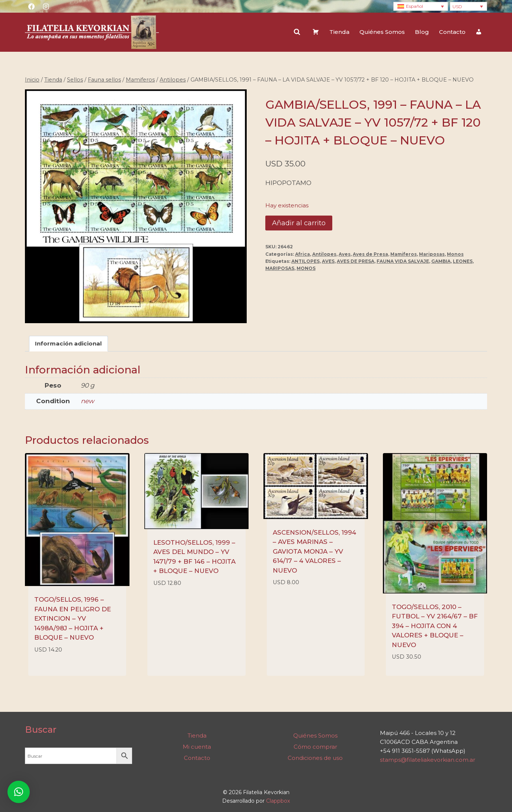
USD (457, 7)
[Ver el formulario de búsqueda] (297, 32)
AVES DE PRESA (356, 261)
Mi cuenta (197, 747)
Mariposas (432, 254)
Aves (345, 254)
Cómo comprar (315, 747)
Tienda (339, 32)
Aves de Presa (370, 254)
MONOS (306, 268)
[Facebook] (31, 6)
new (87, 401)
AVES (328, 261)
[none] (421, 7)
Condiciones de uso (315, 758)
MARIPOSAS (280, 268)
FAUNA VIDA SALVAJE (403, 261)
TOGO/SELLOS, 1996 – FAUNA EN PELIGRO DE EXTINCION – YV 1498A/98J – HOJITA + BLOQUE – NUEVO (73, 618)
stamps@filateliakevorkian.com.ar (428, 760)
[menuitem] (421, 7)
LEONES (463, 261)
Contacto (452, 32)
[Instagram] (46, 6)
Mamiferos (404, 254)
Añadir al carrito (299, 223)
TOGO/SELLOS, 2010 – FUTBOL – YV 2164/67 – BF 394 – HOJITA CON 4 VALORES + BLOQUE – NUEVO (435, 626)
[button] (19, 792)
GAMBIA (441, 261)
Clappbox (278, 801)
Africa (303, 254)
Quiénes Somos (382, 32)
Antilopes (324, 254)
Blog (422, 32)
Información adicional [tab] (68, 343)
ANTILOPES (305, 261)
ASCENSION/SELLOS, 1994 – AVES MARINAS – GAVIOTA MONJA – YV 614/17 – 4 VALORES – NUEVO (314, 551)
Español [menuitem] (415, 6)
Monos (455, 254)
